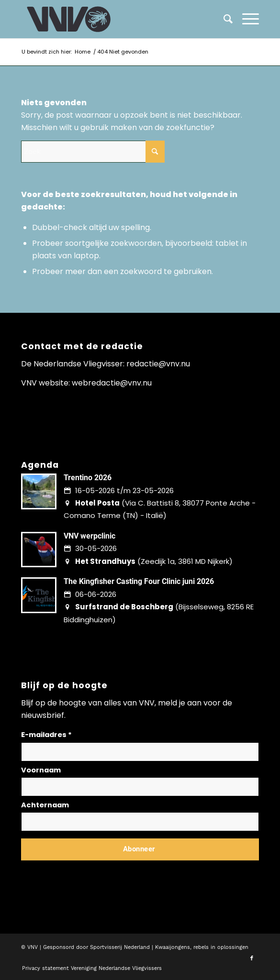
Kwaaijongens (173, 947)
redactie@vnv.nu (158, 364)
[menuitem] (246, 19)
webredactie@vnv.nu (112, 383)
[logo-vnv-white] (116, 19)
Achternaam (45, 805)
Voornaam (41, 770)
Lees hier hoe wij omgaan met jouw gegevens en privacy (92, 872)
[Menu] (246, 19)
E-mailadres (46, 735)
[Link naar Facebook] (252, 958)
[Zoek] (223, 19)
